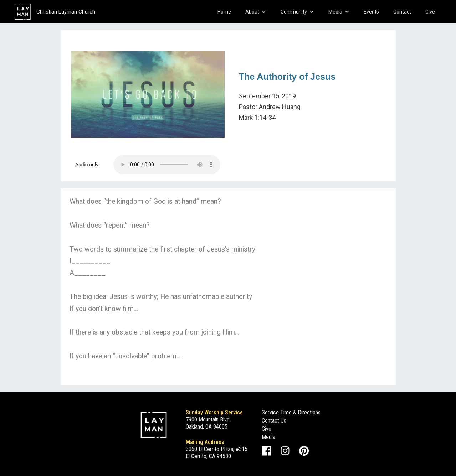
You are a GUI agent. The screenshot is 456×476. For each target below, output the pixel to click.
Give (430, 12)
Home (224, 12)
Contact (402, 12)
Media (268, 437)
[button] (256, 12)
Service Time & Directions (291, 412)
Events (371, 12)
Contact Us (274, 421)
